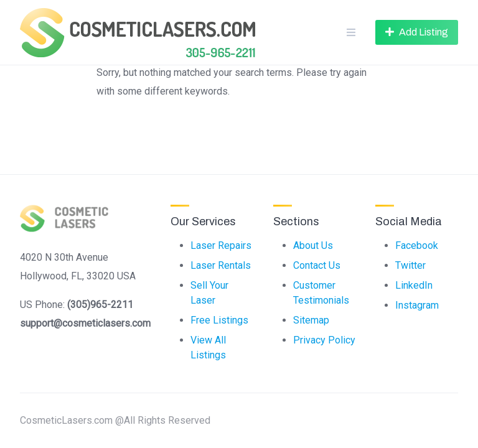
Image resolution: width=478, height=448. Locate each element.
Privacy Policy (324, 340)
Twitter (410, 265)
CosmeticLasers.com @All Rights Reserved (115, 420)
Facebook (417, 245)
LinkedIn (414, 285)
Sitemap (311, 320)
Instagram (417, 305)
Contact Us (317, 265)
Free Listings (219, 320)
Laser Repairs (221, 245)
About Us (313, 245)
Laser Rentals (221, 265)
